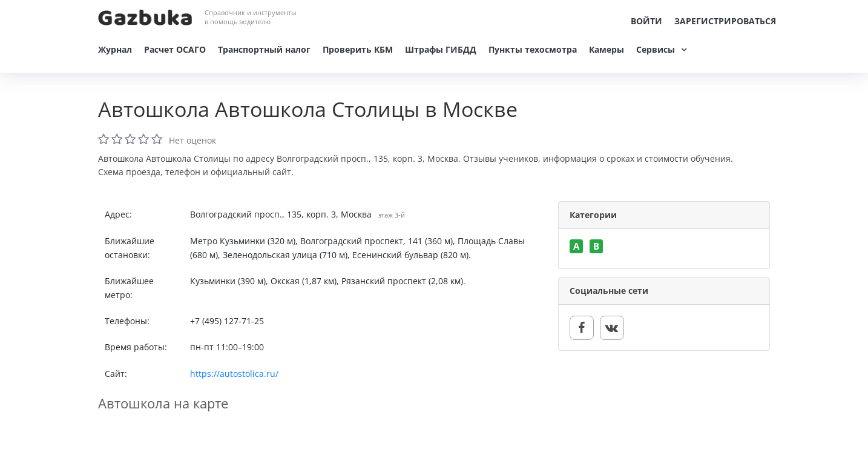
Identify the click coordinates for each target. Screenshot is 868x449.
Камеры (607, 49)
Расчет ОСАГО (175, 49)
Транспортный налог (264, 49)
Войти (646, 21)
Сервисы (656, 49)
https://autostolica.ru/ (234, 374)
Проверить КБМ (358, 49)
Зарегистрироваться (725, 21)
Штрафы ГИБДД (441, 49)
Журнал (115, 49)
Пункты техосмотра (533, 49)
